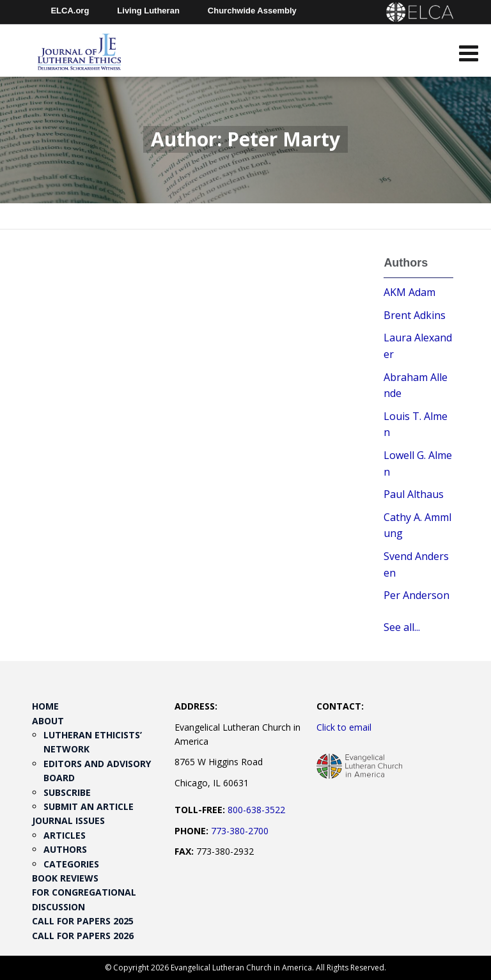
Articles (65, 835)
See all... (402, 627)
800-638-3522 (256, 810)
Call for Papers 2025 (83, 921)
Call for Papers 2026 (83, 936)
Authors (65, 849)
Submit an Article (89, 806)
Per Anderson (417, 595)
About (48, 721)
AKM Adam (409, 292)
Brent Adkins (415, 315)
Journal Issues (68, 821)
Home (45, 706)
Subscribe (67, 792)
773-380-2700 (240, 831)
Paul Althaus (414, 494)
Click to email (344, 727)
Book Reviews (65, 878)
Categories (71, 864)
